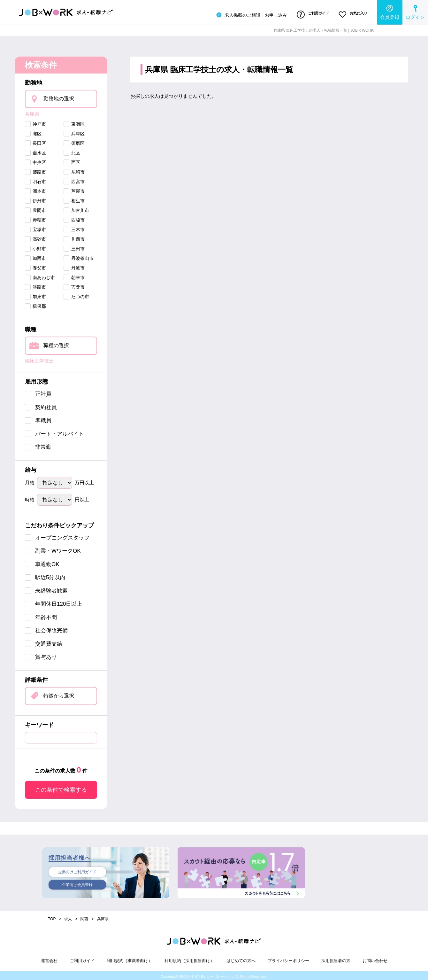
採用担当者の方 (336, 958)
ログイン (415, 11)
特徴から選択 (59, 693)
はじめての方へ (241, 958)
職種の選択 (56, 343)
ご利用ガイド (308, 14)
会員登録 (390, 11)
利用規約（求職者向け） (130, 958)
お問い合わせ (375, 958)
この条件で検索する (61, 788)
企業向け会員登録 (77, 884)
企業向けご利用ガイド (77, 870)
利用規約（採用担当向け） (189, 958)
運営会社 (49, 958)
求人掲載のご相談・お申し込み (244, 14)
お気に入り (351, 14)
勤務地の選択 (59, 97)
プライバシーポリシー (288, 958)
